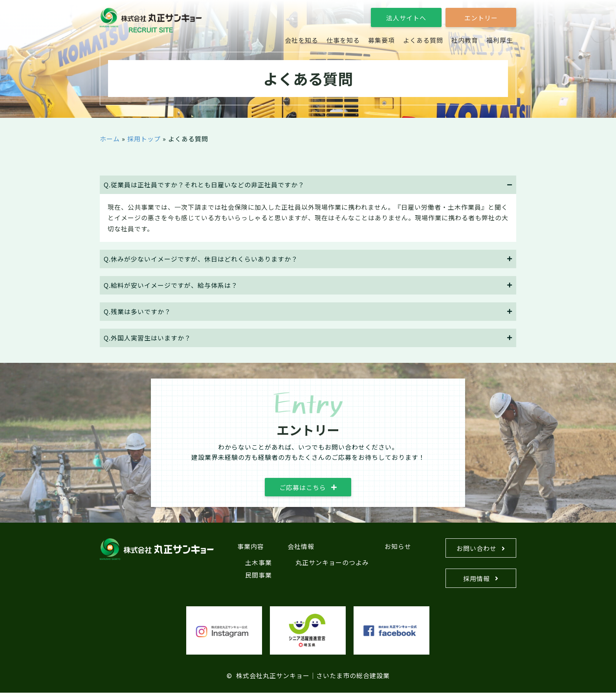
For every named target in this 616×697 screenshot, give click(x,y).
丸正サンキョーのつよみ (332, 565)
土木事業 (258, 565)
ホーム (110, 139)
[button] (406, 17)
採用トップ (144, 139)
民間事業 (258, 578)
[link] (302, 40)
